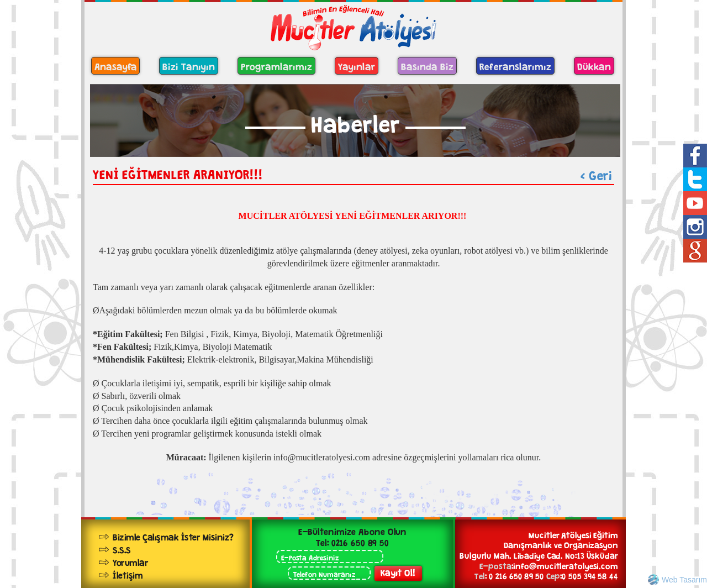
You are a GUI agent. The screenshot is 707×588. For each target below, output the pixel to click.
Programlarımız (276, 65)
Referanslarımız (515, 65)
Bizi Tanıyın (189, 65)
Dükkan (594, 65)
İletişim (128, 574)
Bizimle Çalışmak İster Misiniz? (173, 536)
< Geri (596, 174)
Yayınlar (357, 65)
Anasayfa (115, 65)
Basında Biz (427, 65)
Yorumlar (130, 561)
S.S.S (122, 548)
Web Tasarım (684, 580)
